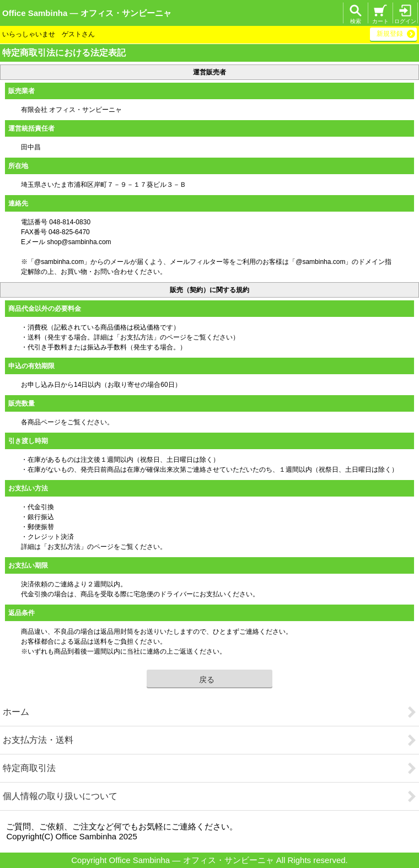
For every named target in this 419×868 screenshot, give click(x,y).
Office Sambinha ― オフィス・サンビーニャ (87, 13)
